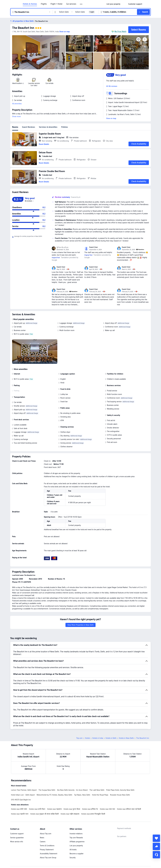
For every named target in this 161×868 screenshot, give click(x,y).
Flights (44, 4)
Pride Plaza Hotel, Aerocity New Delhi (120, 790)
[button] (81, 4)
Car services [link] (71, 4)
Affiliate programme (77, 842)
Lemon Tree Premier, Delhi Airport (24, 790)
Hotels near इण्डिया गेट (90, 809)
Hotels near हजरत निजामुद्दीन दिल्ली (93, 814)
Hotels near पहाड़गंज (54, 809)
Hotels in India (98, 738)
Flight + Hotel (56, 4)
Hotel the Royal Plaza (100, 795)
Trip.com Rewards (76, 838)
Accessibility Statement (49, 854)
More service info (17, 842)
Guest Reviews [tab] (29, 127)
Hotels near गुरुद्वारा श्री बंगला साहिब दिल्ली (44, 814)
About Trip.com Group (48, 858)
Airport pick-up (19, 323)
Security (73, 858)
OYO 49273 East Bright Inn (21, 800)
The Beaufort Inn (23, 28)
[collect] (156, 838)
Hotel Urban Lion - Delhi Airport (23, 795)
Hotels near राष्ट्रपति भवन (20, 814)
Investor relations (76, 834)
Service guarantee (17, 838)
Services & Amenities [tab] (48, 127)
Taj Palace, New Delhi (82, 795)
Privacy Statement (47, 850)
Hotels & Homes (30, 4)
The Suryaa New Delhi (47, 790)
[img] (39, 52)
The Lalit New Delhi (97, 790)
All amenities (17, 104)
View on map (111, 118)
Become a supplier (76, 854)
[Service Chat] (156, 855)
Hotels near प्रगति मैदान (37, 809)
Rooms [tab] (15, 127)
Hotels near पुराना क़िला (72, 809)
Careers (43, 842)
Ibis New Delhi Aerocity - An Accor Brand (72, 790)
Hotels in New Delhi (126, 738)
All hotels (73, 850)
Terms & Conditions (47, 846)
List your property (76, 846)
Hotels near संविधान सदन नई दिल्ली (129, 809)
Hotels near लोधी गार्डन (19, 809)
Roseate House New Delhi (120, 795)
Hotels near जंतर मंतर (107, 809)
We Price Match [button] (120, 31)
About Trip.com (46, 834)
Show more (16, 116)
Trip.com (79, 738)
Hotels (87, 738)
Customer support (17, 834)
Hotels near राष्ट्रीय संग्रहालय (70, 814)
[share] (156, 846)
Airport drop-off (111, 323)
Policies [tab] (65, 127)
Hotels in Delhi (111, 738)
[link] (113, 4)
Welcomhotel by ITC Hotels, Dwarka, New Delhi (54, 795)
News (42, 838)
